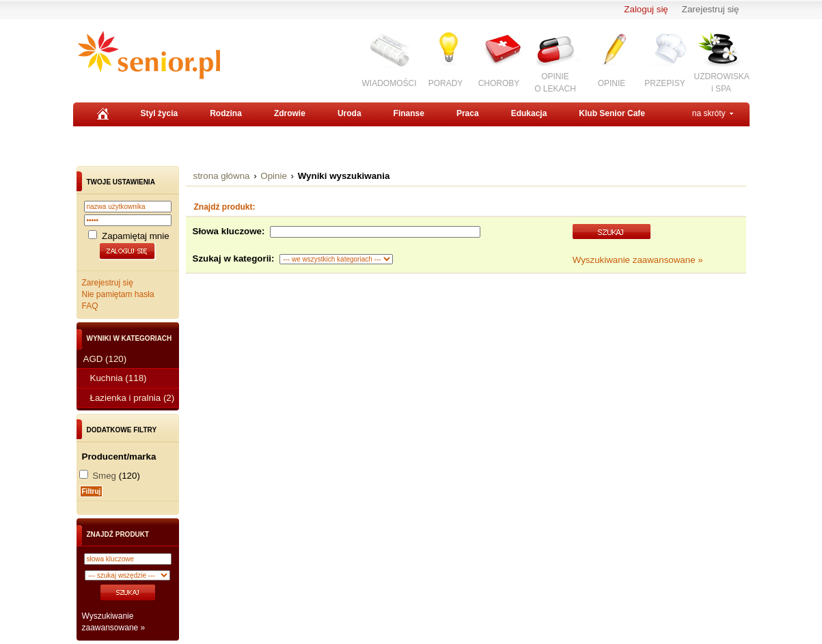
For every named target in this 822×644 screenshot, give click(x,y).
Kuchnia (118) (119, 378)
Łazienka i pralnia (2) (133, 398)
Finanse (409, 113)
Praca (468, 113)
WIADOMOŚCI (389, 83)
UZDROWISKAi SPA (722, 82)
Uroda (350, 113)
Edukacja (529, 113)
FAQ (90, 306)
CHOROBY (499, 83)
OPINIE (612, 83)
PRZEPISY (665, 83)
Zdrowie (290, 113)
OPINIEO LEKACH (555, 82)
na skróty (709, 113)
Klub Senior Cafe (612, 113)
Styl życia (160, 113)
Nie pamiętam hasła (118, 294)
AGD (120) (105, 359)
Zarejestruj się (711, 9)
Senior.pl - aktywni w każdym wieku (149, 55)
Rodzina (226, 113)
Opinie (274, 176)
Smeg (104, 476)
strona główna (222, 176)
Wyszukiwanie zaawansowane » (638, 260)
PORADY (446, 83)
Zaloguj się (646, 9)
